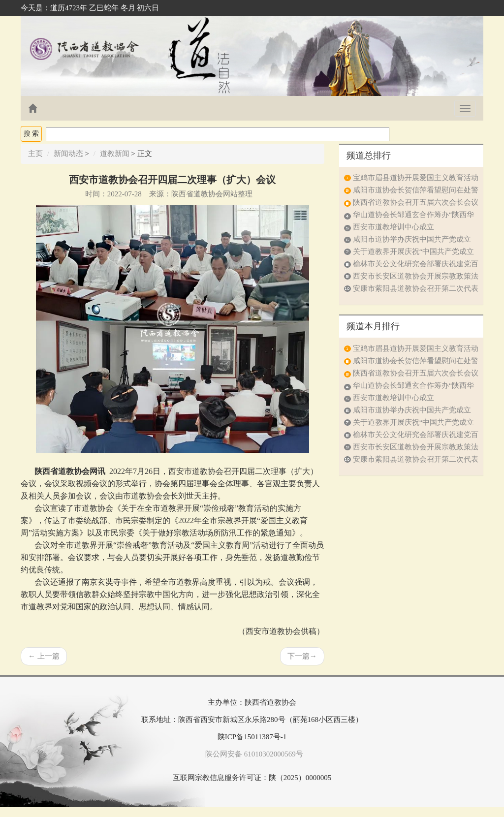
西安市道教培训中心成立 (394, 227)
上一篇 (44, 656)
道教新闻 (115, 154)
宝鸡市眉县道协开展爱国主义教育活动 (416, 178)
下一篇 (302, 656)
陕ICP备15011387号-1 (252, 737)
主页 (35, 154)
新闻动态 (68, 154)
